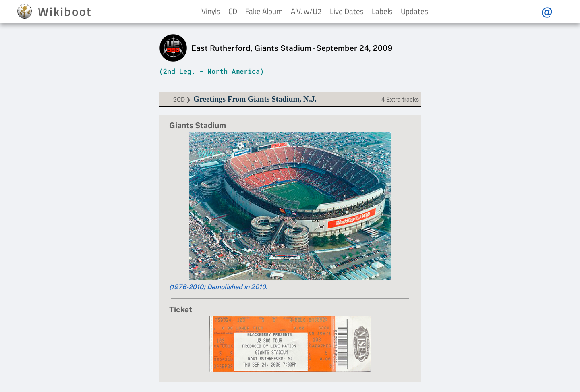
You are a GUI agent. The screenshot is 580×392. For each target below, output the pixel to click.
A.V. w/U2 (306, 11)
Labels (382, 11)
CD (233, 11)
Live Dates (347, 11)
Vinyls (211, 11)
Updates (414, 11)
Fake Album (264, 11)
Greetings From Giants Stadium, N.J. (255, 99)
